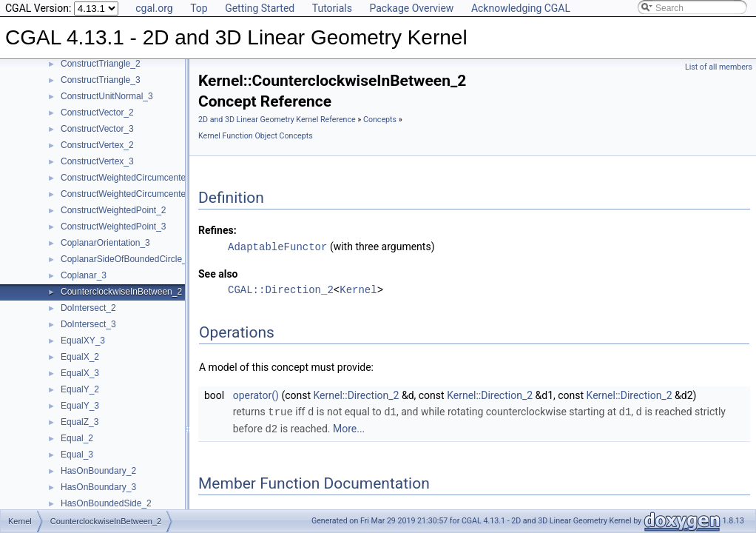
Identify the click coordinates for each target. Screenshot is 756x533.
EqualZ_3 (80, 422)
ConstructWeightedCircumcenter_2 (130, 178)
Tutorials (332, 8)
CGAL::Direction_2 (281, 289)
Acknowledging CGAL (521, 8)
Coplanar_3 (84, 275)
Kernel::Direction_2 (357, 395)
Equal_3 (77, 455)
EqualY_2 (80, 389)
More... (349, 427)
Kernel (358, 289)
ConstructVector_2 (97, 113)
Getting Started (260, 8)
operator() (256, 395)
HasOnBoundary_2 (98, 471)
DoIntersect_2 (88, 308)
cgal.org (154, 8)
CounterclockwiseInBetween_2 (121, 292)
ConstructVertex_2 (97, 145)
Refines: (217, 230)
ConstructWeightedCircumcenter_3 (130, 194)
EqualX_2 (80, 357)
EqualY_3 (80, 406)
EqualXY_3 (83, 341)
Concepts (380, 120)
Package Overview (411, 8)
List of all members (719, 67)
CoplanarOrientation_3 (105, 243)
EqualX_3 (80, 373)
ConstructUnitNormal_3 (107, 96)
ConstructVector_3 (97, 129)
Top (199, 8)
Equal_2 (77, 438)
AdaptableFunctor (277, 246)
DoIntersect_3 (88, 324)
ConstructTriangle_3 (101, 80)
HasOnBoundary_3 (98, 487)
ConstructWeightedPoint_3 (114, 227)
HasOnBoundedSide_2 (106, 503)
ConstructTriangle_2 (101, 64)
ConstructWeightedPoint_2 (114, 210)
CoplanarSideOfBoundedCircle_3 (126, 259)
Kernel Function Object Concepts (256, 136)
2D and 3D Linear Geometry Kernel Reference (277, 120)
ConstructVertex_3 (97, 161)
